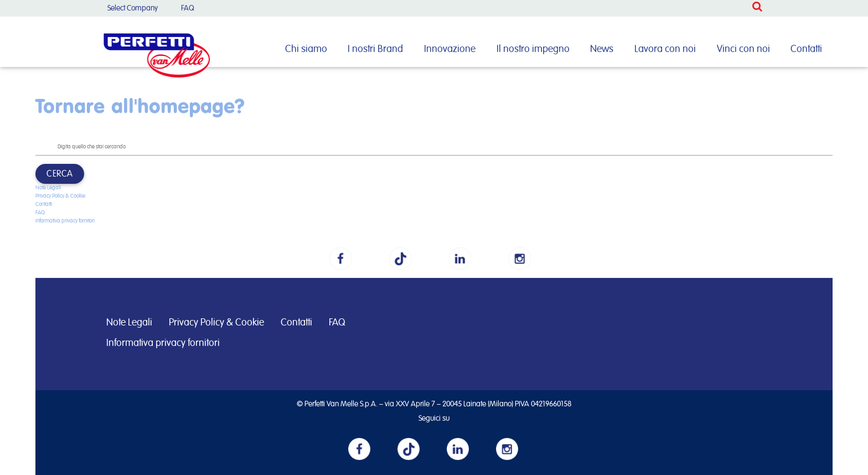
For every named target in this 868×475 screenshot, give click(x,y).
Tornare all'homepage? (140, 105)
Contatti (806, 49)
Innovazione (450, 49)
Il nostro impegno (533, 49)
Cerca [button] (60, 174)
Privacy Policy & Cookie (60, 196)
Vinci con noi (743, 49)
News (602, 49)
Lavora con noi (665, 49)
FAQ (188, 8)
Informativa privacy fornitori (65, 221)
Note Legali (48, 188)
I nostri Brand (375, 49)
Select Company (133, 8)
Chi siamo (306, 49)
